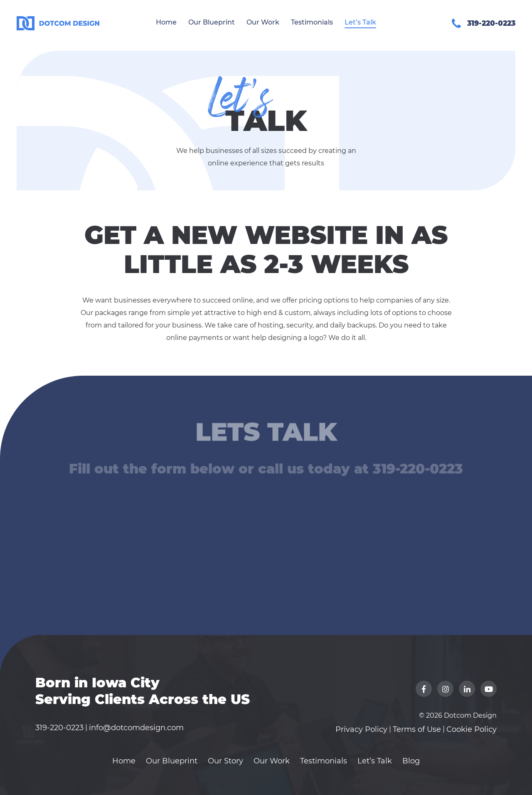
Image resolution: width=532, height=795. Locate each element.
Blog (411, 761)
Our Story (225, 761)
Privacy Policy (361, 729)
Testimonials (312, 22)
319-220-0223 (59, 728)
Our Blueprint (212, 22)
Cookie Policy (472, 729)
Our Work (263, 22)
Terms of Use (417, 729)
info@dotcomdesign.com (136, 728)
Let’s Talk (360, 22)
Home (166, 22)
